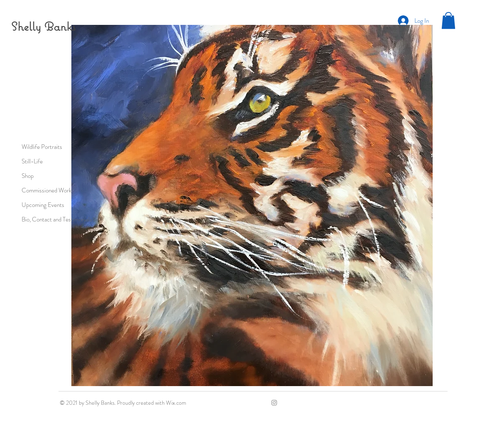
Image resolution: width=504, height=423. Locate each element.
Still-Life (32, 161)
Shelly (26, 26)
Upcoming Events (43, 205)
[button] (448, 21)
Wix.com (176, 403)
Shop (28, 176)
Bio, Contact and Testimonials (57, 219)
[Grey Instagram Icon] (274, 403)
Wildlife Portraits (42, 147)
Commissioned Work (46, 190)
